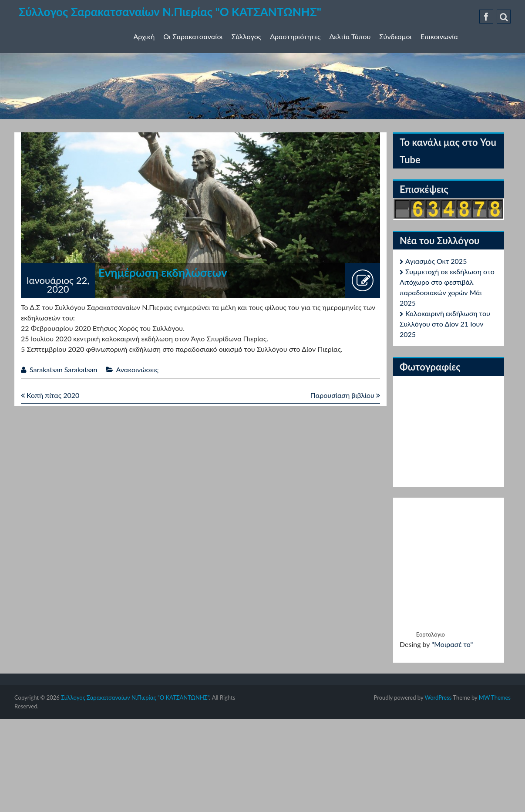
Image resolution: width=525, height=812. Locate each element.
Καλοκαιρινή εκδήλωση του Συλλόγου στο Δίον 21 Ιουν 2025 (445, 324)
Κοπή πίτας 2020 (50, 395)
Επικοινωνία (439, 36)
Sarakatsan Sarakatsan (63, 369)
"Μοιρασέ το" (452, 644)
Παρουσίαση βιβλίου (345, 395)
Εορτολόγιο (431, 634)
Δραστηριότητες (295, 36)
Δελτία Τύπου (350, 36)
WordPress (438, 697)
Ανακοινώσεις (137, 369)
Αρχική (144, 36)
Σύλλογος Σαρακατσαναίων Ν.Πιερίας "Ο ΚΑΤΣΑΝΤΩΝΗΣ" (170, 12)
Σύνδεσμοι (395, 36)
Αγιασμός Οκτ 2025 (436, 261)
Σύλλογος (246, 36)
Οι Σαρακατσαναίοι (193, 36)
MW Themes (495, 697)
